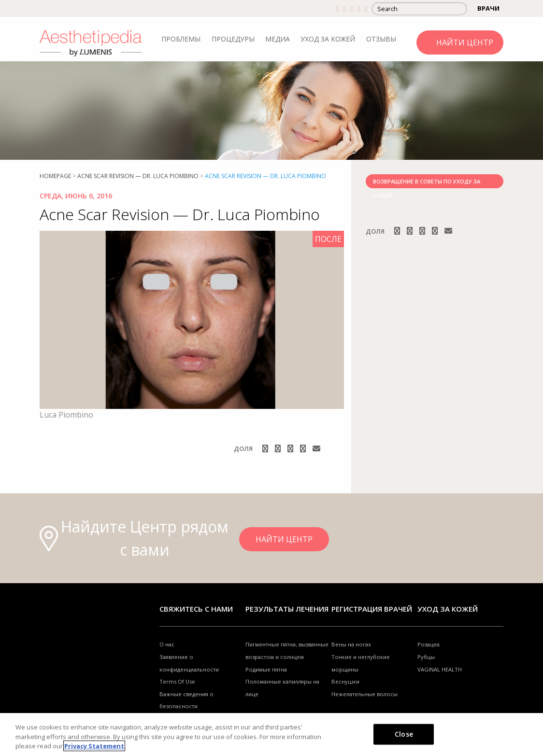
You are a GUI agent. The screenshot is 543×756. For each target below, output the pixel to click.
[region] (271, 735)
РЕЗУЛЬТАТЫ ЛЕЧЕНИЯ (287, 609)
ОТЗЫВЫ (381, 39)
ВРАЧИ (488, 8)
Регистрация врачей (372, 609)
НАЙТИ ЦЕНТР (465, 42)
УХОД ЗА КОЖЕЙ (328, 39)
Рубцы (426, 657)
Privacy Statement (94, 746)
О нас (167, 644)
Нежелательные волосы (364, 694)
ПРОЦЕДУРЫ (233, 39)
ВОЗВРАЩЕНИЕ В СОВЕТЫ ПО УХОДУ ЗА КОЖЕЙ (427, 183)
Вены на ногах (351, 644)
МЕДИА (278, 39)
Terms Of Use (177, 681)
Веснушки (345, 681)
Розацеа (429, 644)
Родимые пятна (266, 669)
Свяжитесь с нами (196, 609)
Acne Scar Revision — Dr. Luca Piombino (138, 176)
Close (404, 734)
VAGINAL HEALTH (440, 669)
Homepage (55, 176)
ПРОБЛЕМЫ (181, 39)
